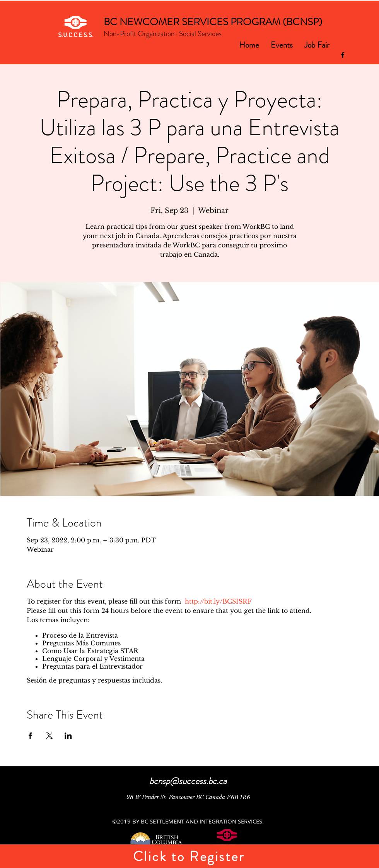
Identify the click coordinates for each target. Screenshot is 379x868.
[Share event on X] (49, 736)
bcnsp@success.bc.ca (188, 781)
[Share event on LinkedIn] (68, 736)
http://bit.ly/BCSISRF (218, 601)
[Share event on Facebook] (30, 736)
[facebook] (343, 55)
